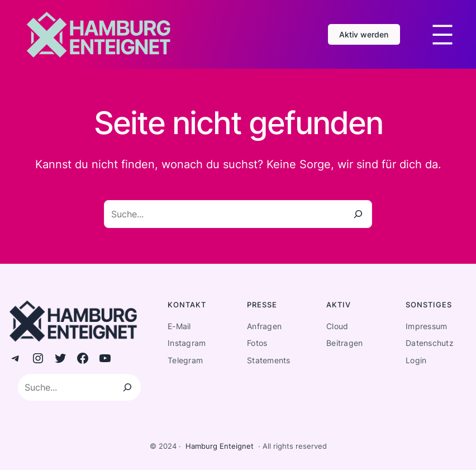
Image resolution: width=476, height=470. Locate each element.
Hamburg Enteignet (220, 446)
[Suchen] (127, 387)
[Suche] (358, 214)
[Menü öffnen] (442, 35)
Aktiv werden (364, 34)
